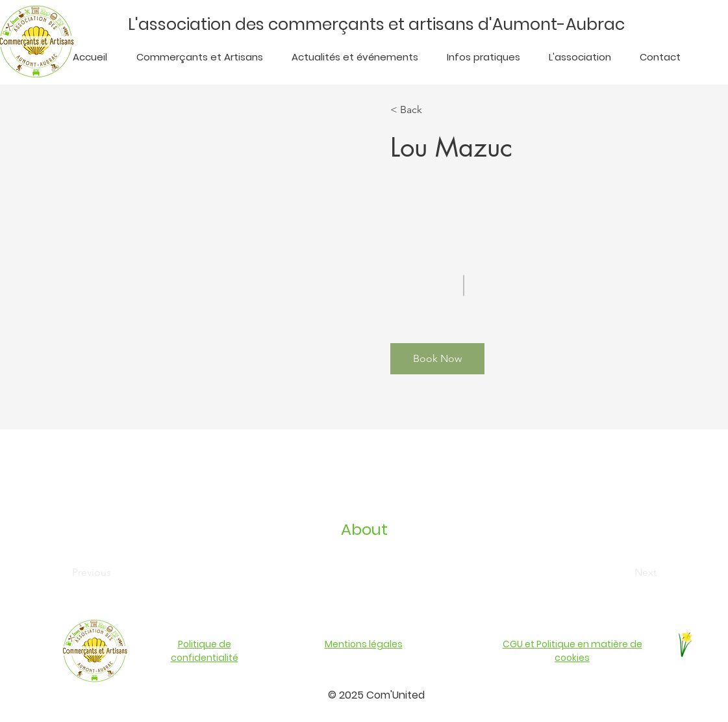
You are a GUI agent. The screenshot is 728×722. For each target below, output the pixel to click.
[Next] (621, 573)
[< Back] (428, 110)
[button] (437, 359)
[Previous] (109, 573)
